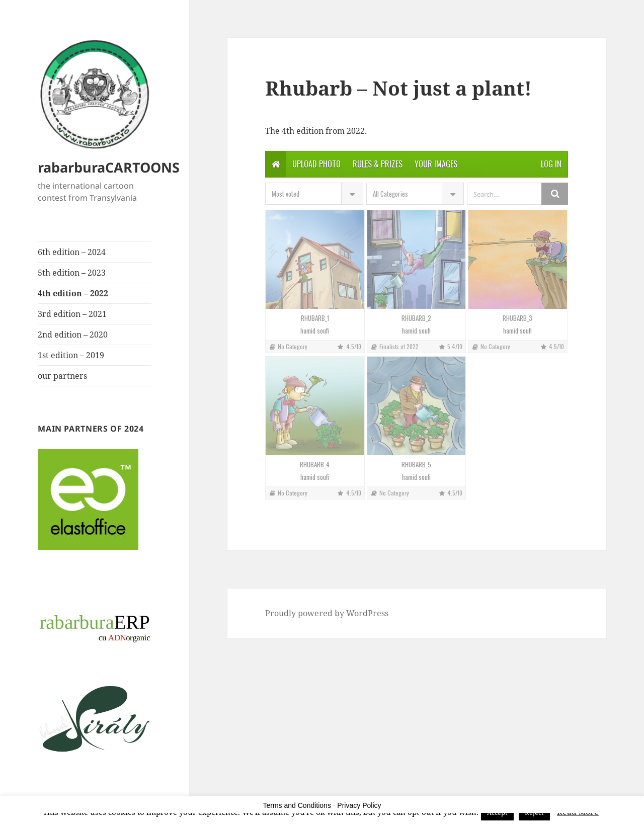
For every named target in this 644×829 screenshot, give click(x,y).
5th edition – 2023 (72, 273)
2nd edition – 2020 (73, 335)
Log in (551, 164)
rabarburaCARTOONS (109, 167)
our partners (62, 376)
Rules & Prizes (378, 164)
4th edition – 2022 (73, 293)
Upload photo (316, 164)
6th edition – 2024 (72, 252)
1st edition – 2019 (71, 355)
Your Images (436, 164)
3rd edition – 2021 (72, 314)
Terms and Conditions (297, 805)
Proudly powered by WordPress (327, 613)
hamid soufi (315, 331)
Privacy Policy (359, 805)
